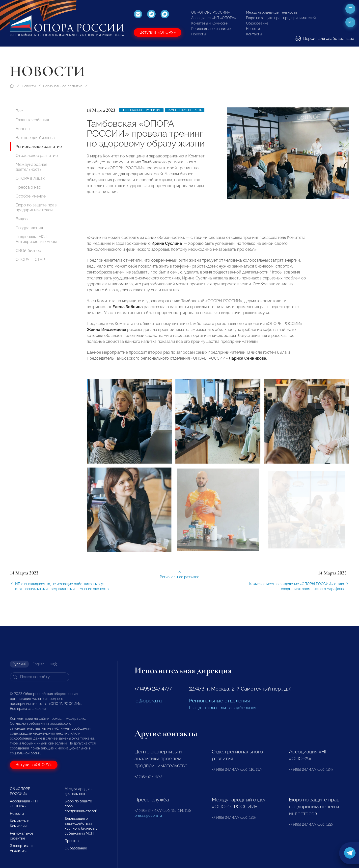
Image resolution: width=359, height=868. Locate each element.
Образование (257, 23)
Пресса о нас (28, 187)
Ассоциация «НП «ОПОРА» (214, 18)
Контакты (254, 34)
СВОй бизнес (28, 251)
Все (19, 111)
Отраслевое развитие (37, 156)
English (38, 664)
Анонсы (23, 129)
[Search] (40, 677)
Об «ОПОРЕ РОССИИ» (211, 12)
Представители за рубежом (222, 708)
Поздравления (29, 228)
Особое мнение (31, 196)
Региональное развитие (211, 29)
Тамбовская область (185, 110)
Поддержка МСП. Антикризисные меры (36, 239)
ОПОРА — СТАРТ (31, 260)
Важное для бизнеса (35, 138)
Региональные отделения (219, 701)
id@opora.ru (148, 701)
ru (350, 22)
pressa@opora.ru (148, 816)
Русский (19, 664)
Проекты (198, 34)
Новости (253, 29)
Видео (22, 219)
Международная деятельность (272, 12)
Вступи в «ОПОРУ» (158, 32)
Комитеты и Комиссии (210, 23)
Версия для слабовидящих (325, 38)
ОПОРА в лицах (30, 178)
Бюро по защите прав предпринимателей (281, 18)
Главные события (32, 120)
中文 (54, 664)
